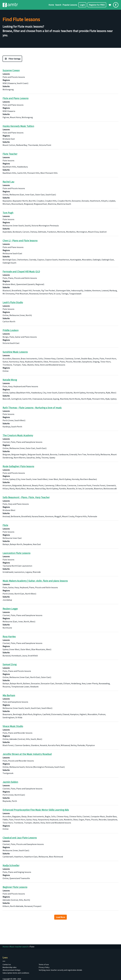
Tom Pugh (8, 213)
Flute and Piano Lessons (15, 98)
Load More (61, 917)
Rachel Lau (8, 182)
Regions (6, 80)
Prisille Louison (11, 330)
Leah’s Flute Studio (13, 302)
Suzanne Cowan (11, 70)
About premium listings (11, 970)
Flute (5, 525)
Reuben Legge (10, 609)
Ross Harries (9, 637)
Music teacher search (19, 947)
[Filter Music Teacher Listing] (12, 59)
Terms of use (44, 964)
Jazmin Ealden (10, 782)
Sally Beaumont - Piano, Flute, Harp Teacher (26, 497)
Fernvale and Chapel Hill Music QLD (21, 272)
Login (82, 5)
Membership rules (10, 967)
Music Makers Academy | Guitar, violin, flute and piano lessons (35, 581)
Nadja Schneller (11, 865)
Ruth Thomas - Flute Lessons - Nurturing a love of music (32, 408)
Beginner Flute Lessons (15, 887)
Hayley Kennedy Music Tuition (18, 126)
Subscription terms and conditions (16, 973)
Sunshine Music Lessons (15, 352)
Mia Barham (9, 695)
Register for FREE (97, 5)
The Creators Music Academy (18, 435)
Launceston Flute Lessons (16, 553)
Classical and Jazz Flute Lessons (20, 838)
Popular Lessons (70, 5)
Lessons (6, 74)
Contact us (7, 964)
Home (51, 5)
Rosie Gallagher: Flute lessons (18, 466)
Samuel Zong (10, 664)
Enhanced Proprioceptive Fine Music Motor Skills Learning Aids (36, 810)
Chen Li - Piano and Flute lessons (20, 241)
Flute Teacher (10, 154)
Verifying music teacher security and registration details (60, 970)
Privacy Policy (44, 967)
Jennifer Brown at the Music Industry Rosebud (27, 754)
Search (58, 5)
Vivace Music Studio (13, 726)
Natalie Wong (10, 380)
